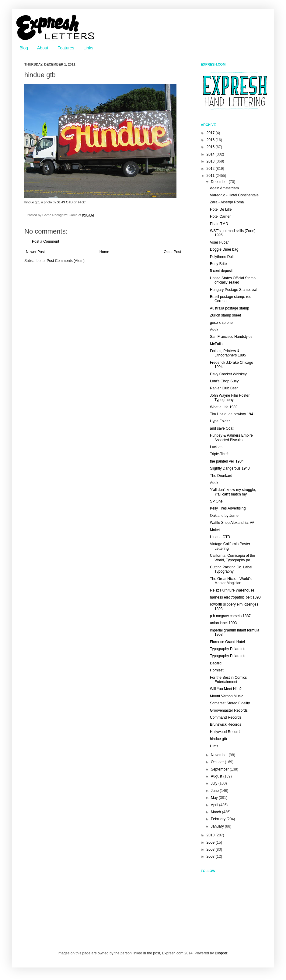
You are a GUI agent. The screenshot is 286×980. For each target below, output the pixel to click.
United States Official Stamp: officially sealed (233, 280)
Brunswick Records (226, 724)
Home (104, 252)
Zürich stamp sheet (225, 315)
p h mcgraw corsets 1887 (230, 616)
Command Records (226, 717)
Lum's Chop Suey (224, 381)
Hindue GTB (220, 537)
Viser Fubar (219, 242)
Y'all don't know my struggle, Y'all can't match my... (233, 492)
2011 (211, 176)
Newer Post (35, 252)
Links (88, 48)
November (220, 755)
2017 (211, 133)
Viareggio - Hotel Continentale (234, 195)
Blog (24, 48)
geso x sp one (221, 323)
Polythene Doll (222, 257)
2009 (211, 842)
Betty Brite (218, 264)
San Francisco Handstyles (231, 337)
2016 (211, 140)
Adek (214, 330)
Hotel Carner (220, 216)
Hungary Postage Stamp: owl (234, 290)
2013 (211, 161)
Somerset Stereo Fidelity (230, 703)
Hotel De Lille (221, 209)
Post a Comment (45, 241)
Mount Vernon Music (227, 696)
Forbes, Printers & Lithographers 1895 (228, 353)
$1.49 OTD (65, 202)
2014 (211, 154)
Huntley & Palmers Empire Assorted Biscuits (231, 438)
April (215, 805)
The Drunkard (221, 476)
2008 (211, 849)
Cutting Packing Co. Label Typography (231, 569)
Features (66, 48)
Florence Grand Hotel (227, 642)
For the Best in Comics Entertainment (228, 680)
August (217, 776)
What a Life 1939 (224, 407)
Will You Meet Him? (226, 689)
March (216, 812)
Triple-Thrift (219, 454)
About (43, 48)
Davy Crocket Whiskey (228, 374)
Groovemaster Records (229, 710)
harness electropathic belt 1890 (235, 597)
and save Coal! (222, 428)
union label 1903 (223, 623)
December (220, 182)
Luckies (216, 447)
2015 (211, 147)
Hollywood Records (226, 732)
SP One (216, 501)
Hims (214, 746)
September (220, 769)
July (215, 783)
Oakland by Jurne (224, 516)
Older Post (172, 252)
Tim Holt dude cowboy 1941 (232, 414)
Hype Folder (220, 421)
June (215, 791)
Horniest (217, 670)
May (215, 798)
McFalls (216, 344)
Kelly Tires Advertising (228, 508)
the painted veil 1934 (227, 461)
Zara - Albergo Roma (227, 202)
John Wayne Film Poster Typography (230, 398)
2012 (211, 169)
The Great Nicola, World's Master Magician (231, 581)
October (218, 762)
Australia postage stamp (230, 308)
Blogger (221, 953)
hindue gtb (32, 202)
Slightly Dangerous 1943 (230, 468)
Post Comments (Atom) (66, 261)
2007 (211, 857)
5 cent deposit (221, 271)
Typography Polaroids (228, 649)
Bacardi (216, 663)
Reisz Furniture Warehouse (232, 590)
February (219, 819)
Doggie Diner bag (224, 249)
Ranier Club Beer (224, 388)
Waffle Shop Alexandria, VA (232, 523)
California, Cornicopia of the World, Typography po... (232, 558)
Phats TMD (219, 224)
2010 (211, 835)
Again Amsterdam (224, 188)
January (218, 826)
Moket (215, 530)
